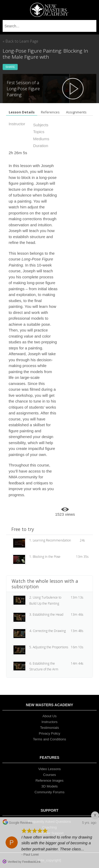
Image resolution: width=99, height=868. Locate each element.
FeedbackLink (31, 862)
